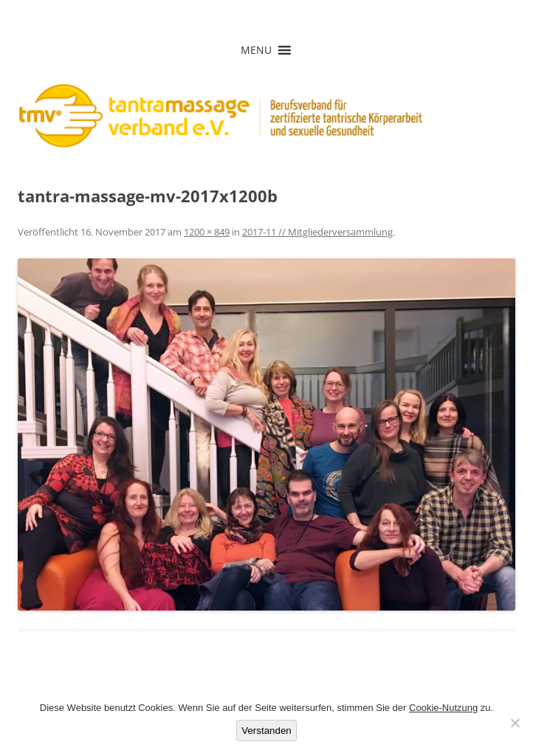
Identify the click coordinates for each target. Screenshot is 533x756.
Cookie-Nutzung (443, 708)
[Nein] (515, 723)
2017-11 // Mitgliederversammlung (317, 232)
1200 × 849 (207, 232)
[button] (256, 50)
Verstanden (266, 731)
